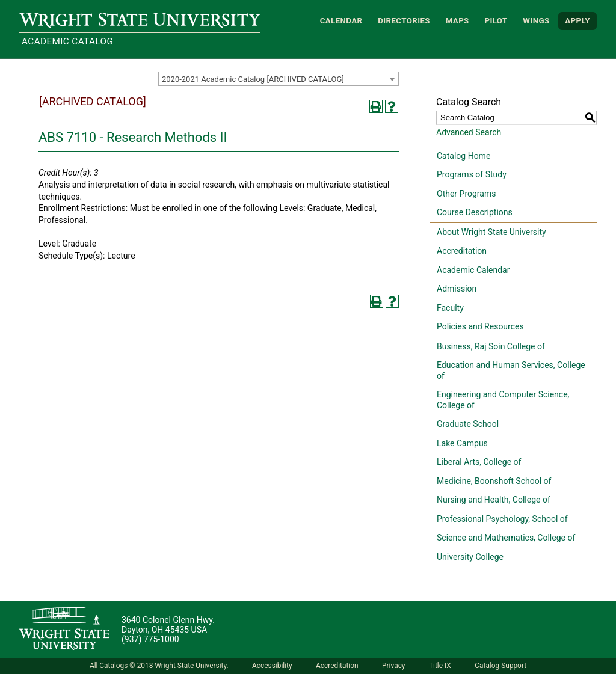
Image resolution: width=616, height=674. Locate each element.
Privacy (393, 666)
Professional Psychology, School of (502, 519)
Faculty (450, 308)
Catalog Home (464, 156)
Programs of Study (472, 174)
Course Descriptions (475, 212)
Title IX (440, 666)
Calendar (341, 21)
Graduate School (468, 424)
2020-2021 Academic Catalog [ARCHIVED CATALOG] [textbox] (253, 79)
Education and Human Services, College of (511, 370)
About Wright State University (491, 232)
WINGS (536, 21)
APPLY (577, 21)
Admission (457, 289)
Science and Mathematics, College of (506, 538)
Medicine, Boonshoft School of (494, 481)
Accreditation (462, 251)
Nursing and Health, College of (494, 500)
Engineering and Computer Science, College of (503, 400)
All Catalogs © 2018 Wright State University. (159, 666)
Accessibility (272, 666)
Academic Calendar (473, 270)
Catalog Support (500, 666)
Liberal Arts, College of (479, 462)
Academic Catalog (67, 41)
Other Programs (466, 194)
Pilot (496, 21)
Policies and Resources (480, 326)
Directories (404, 21)
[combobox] (279, 79)
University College (470, 557)
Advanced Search (469, 132)
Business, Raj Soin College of (491, 346)
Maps (457, 21)
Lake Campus (462, 443)
